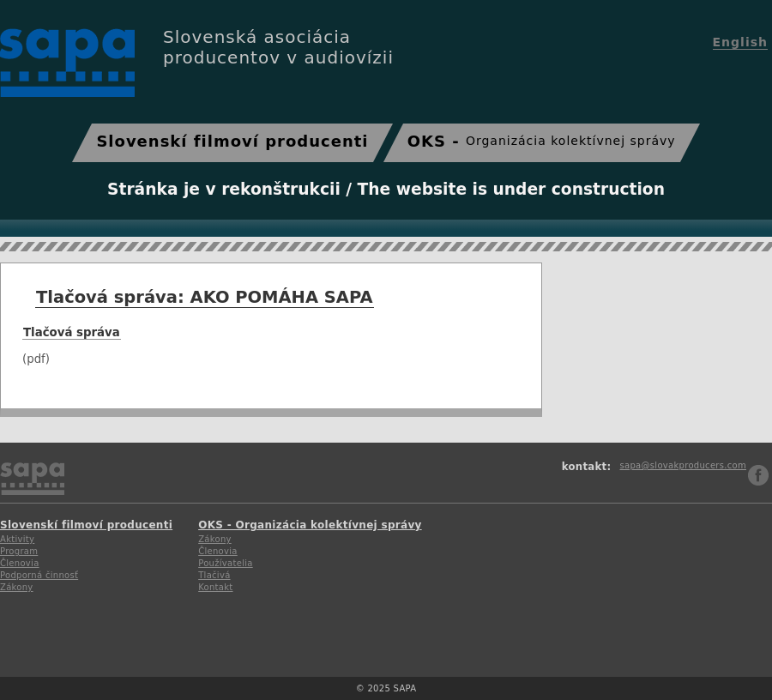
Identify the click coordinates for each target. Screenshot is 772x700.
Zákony (17, 587)
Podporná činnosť (39, 575)
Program (19, 551)
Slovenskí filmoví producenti (232, 141)
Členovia (20, 563)
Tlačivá (214, 575)
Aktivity (17, 539)
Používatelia (226, 563)
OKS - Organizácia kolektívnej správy (310, 525)
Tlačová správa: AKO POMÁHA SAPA (205, 297)
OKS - (542, 141)
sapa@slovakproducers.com (683, 465)
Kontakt (215, 587)
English (740, 42)
